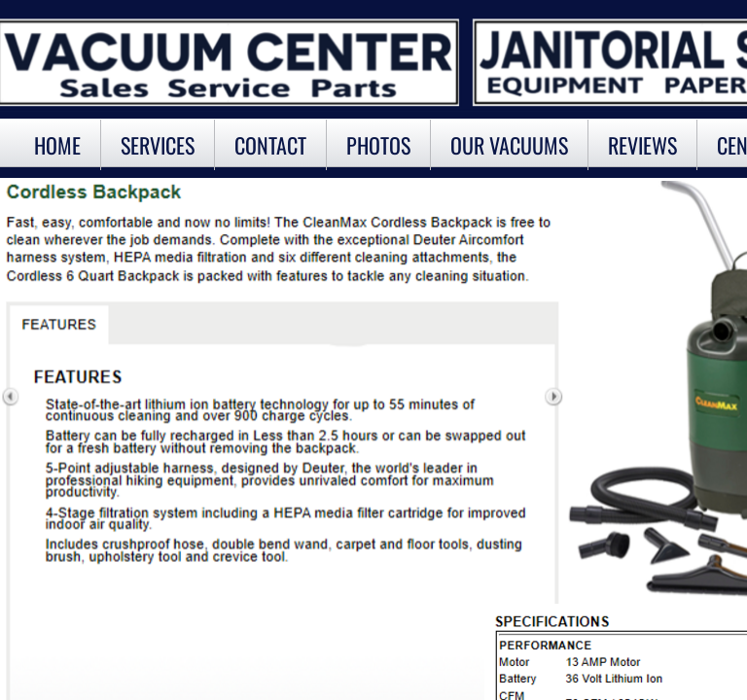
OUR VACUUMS (509, 145)
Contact (270, 145)
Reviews (642, 145)
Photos (378, 145)
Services (158, 145)
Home (57, 145)
